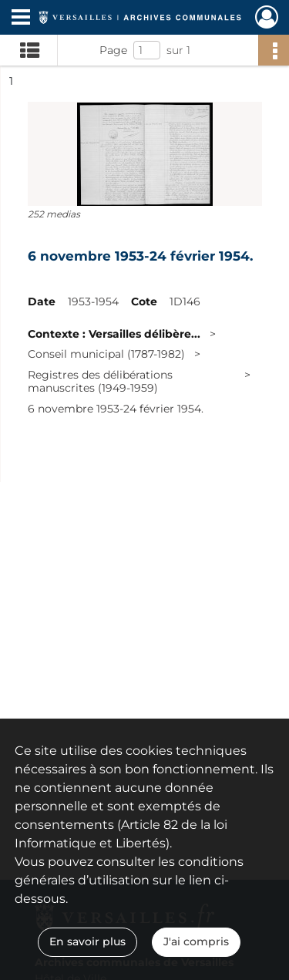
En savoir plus (87, 941)
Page (113, 50)
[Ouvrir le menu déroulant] (21, 19)
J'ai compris (196, 941)
